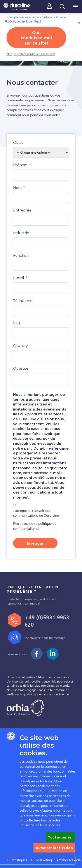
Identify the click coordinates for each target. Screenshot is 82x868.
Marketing (44, 860)
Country (20, 346)
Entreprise (22, 210)
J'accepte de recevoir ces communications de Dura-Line (36, 513)
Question (21, 368)
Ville (17, 323)
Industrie (21, 233)
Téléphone (23, 301)
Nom (17, 188)
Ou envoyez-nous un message (45, 638)
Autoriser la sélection (54, 848)
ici (37, 528)
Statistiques (18, 860)
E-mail (19, 278)
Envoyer (35, 543)
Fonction (21, 256)
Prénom (20, 165)
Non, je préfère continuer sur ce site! (31, 54)
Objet (18, 143)
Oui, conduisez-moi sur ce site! (36, 37)
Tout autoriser (60, 837)
